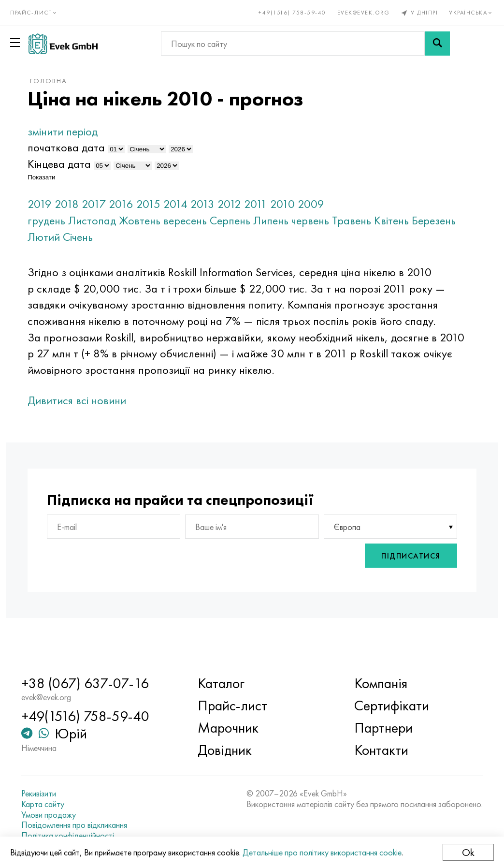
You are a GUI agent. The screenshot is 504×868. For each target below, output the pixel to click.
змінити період (90, 131)
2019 (67, 204)
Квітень (419, 220)
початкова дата (94, 147)
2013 (230, 204)
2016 (149, 204)
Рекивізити (58, 794)
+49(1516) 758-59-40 (288, 13)
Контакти (374, 750)
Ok (464, 852)
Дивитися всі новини (104, 417)
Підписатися (383, 575)
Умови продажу (68, 815)
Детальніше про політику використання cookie (326, 852)
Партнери (377, 728)
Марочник (234, 728)
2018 (94, 204)
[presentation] (284, 575)
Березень (77, 237)
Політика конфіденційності (87, 836)
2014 (203, 204)
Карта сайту (62, 804)
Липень (298, 220)
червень (338, 220)
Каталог (227, 684)
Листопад (120, 220)
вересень (213, 220)
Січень (152, 237)
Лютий (118, 237)
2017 (121, 204)
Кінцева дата (87, 164)
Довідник (231, 750)
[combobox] (372, 546)
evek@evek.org (359, 13)
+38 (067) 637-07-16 (104, 684)
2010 (310, 204)
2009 (338, 204)
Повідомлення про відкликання (94, 825)
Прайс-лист (239, 706)
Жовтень (167, 220)
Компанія (374, 684)
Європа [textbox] (338, 546)
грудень (74, 220)
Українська (468, 13)
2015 (176, 204)
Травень (379, 220)
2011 (283, 204)
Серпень (258, 220)
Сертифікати (385, 706)
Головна (76, 81)
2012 (257, 204)
